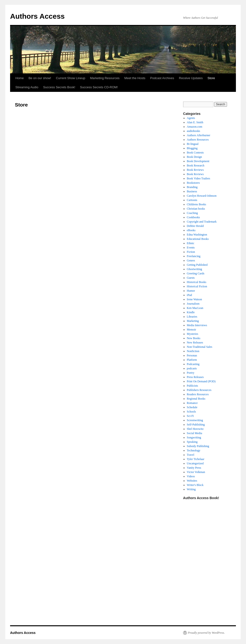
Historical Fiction (197, 286)
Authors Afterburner (199, 135)
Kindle (191, 312)
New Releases (195, 343)
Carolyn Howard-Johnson (202, 196)
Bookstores (193, 183)
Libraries (192, 317)
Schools (191, 412)
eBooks (191, 230)
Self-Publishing (196, 425)
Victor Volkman (196, 472)
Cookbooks (194, 217)
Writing (191, 489)
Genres (191, 260)
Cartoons (192, 200)
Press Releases (195, 377)
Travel (191, 455)
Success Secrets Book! (59, 87)
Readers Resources (198, 394)
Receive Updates (191, 78)
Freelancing (194, 256)
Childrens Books (197, 204)
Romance (192, 403)
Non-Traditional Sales (200, 347)
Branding (192, 187)
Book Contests (195, 153)
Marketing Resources (105, 78)
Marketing (193, 321)
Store (211, 78)
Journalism (193, 304)
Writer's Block (195, 485)
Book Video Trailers (199, 178)
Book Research (196, 165)
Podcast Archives (162, 78)
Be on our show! (40, 78)
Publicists (193, 386)
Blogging (192, 148)
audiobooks (194, 131)
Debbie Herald (195, 226)
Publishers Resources (199, 390)
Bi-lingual (193, 144)
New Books (194, 338)
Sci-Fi (190, 416)
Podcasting (193, 364)
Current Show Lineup (71, 78)
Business (192, 191)
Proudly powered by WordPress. (206, 633)
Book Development (198, 161)
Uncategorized (195, 463)
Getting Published (197, 265)
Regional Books (196, 399)
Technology (194, 450)
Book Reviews (195, 170)
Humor (191, 291)
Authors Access (37, 16)
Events (191, 248)
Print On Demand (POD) (201, 381)
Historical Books (197, 282)
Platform (192, 360)
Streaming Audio (27, 87)
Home (20, 78)
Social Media (195, 433)
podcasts (192, 368)
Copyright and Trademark (202, 222)
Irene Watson (194, 299)
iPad (189, 295)
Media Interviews (197, 325)
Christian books (196, 209)
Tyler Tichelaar (196, 459)
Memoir (192, 330)
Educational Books (198, 239)
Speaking (192, 442)
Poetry (191, 373)
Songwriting (194, 437)
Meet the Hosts (135, 78)
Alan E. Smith (195, 122)
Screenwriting (195, 420)
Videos (191, 476)
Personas (192, 355)
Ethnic (191, 243)
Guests (191, 278)
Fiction (191, 252)
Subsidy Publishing (198, 446)
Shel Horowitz (195, 429)
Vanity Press (194, 468)
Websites (192, 481)
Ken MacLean (195, 308)
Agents (191, 118)
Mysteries (193, 334)
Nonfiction (193, 351)
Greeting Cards (196, 273)
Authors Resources (198, 140)
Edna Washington (197, 235)
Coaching (192, 213)
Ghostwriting (194, 269)
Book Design (194, 157)
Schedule (192, 407)
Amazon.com (195, 127)
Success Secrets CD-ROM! (99, 87)
